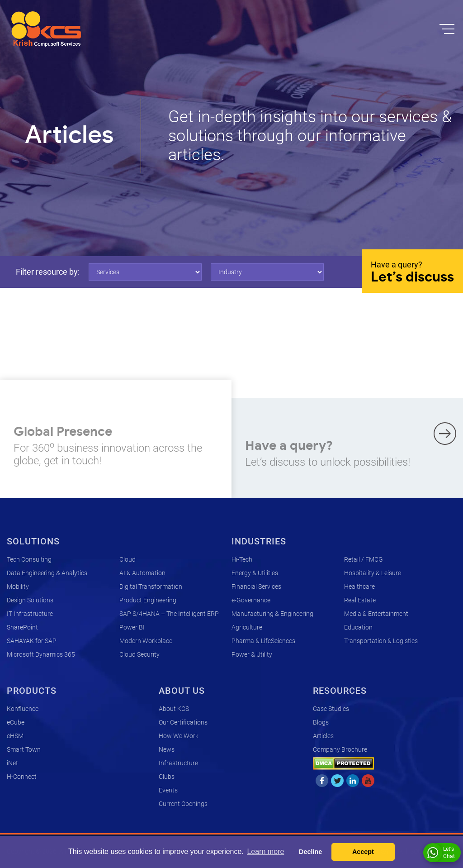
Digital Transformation (151, 587)
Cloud (128, 559)
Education (358, 627)
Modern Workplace (146, 641)
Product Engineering (148, 600)
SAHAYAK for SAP (32, 641)
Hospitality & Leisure (373, 573)
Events (168, 790)
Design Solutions (30, 600)
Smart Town (24, 749)
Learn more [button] (265, 851)
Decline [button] (310, 852)
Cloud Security (139, 654)
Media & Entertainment (376, 614)
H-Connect (22, 777)
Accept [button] (363, 852)
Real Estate (360, 600)
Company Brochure (340, 749)
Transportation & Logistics (381, 641)
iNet (12, 763)
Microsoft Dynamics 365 (41, 654)
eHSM (15, 736)
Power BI (132, 627)
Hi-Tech (242, 559)
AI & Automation (142, 573)
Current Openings (183, 804)
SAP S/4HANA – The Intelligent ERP (169, 614)
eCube (16, 722)
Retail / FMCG (364, 559)
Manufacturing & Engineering (272, 614)
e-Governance (251, 600)
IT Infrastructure (30, 614)
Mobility (18, 587)
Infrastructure (178, 763)
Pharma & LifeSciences (263, 641)
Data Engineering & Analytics (47, 573)
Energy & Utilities (255, 573)
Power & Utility (252, 654)
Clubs (167, 777)
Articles (323, 736)
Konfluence (23, 709)
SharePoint (22, 627)
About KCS (174, 709)
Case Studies (331, 709)
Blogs (321, 722)
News (167, 749)
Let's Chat (441, 853)
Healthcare (359, 587)
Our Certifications (183, 722)
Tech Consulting (29, 559)
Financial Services (256, 587)
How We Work (179, 736)
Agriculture (247, 627)
